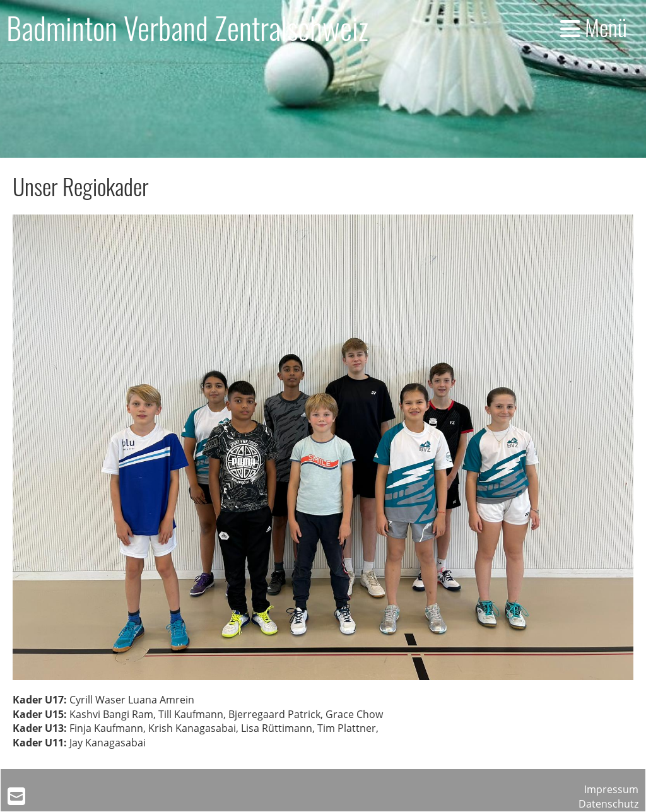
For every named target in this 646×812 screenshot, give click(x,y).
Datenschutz (608, 804)
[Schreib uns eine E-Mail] (16, 796)
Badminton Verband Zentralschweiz (187, 27)
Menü (594, 27)
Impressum (611, 789)
